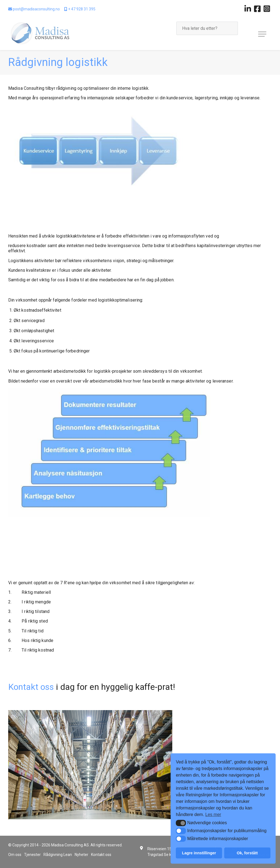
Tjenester (32, 855)
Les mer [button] (213, 815)
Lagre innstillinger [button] (199, 853)
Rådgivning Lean (58, 855)
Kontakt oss (32, 687)
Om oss (15, 855)
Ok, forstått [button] (247, 853)
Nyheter (81, 855)
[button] (181, 823)
